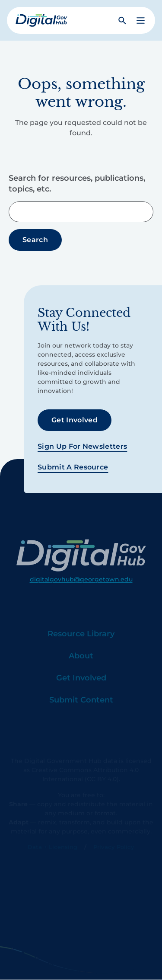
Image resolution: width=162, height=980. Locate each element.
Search (35, 240)
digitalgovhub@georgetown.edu (81, 592)
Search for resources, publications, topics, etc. (77, 184)
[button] (141, 21)
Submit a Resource (73, 467)
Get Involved (75, 420)
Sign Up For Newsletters (82, 446)
